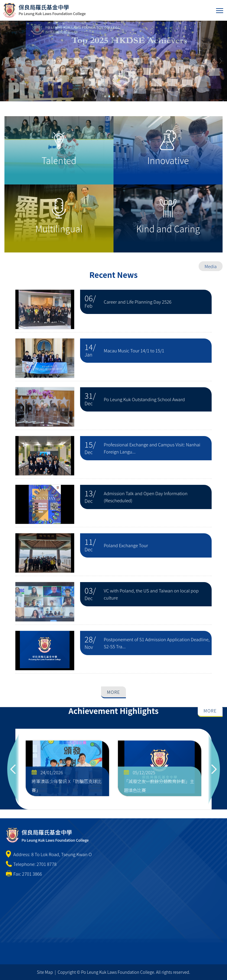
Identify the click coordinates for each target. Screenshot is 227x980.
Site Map (45, 972)
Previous (13, 769)
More (113, 692)
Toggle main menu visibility (220, 9)
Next (214, 769)
